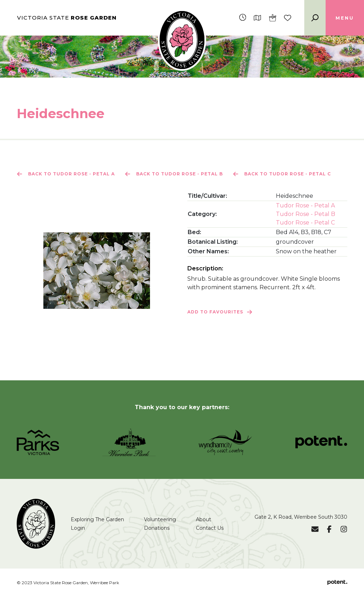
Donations (157, 528)
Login (78, 528)
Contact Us (210, 528)
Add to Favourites (220, 312)
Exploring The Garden (97, 519)
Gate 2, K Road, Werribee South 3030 (301, 517)
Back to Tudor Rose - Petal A (66, 174)
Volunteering (160, 519)
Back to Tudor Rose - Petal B (174, 174)
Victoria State (67, 18)
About (204, 519)
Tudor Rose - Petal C (305, 223)
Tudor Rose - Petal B (306, 214)
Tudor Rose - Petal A (305, 205)
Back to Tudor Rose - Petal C (282, 174)
